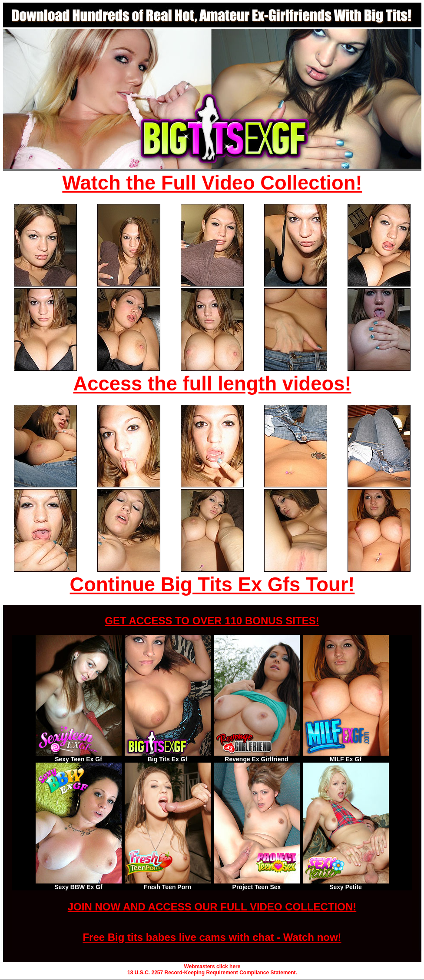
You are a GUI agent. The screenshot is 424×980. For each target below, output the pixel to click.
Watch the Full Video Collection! (212, 183)
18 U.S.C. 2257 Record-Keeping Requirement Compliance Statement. (212, 973)
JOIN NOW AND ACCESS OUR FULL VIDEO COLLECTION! (212, 907)
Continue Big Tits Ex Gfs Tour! (212, 585)
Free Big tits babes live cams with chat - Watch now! (212, 937)
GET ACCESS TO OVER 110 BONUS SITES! (212, 621)
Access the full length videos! (212, 384)
